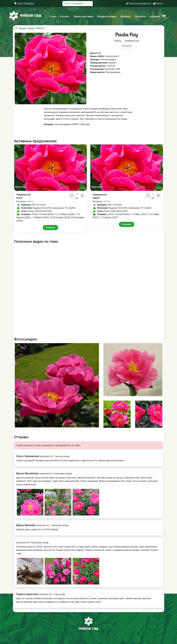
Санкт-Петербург (24, 3)
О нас (53, 16)
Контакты (140, 16)
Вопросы (126, 16)
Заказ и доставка (83, 16)
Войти (158, 3)
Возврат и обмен (107, 16)
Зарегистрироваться (139, 3)
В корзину (50, 227)
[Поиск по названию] (78, 4)
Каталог (65, 16)
